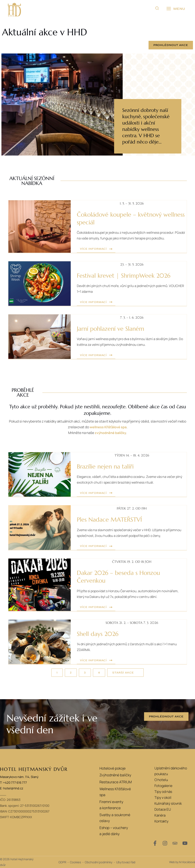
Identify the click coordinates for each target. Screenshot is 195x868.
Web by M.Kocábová (182, 862)
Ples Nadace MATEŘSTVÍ (113, 519)
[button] (157, 9)
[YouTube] (185, 843)
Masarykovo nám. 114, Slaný (19, 777)
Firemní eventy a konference (109, 801)
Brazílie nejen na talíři (109, 466)
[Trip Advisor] (175, 843)
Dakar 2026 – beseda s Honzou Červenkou (123, 576)
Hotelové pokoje (110, 768)
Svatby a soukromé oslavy (118, 812)
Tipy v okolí (163, 797)
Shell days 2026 (100, 634)
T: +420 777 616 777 (13, 783)
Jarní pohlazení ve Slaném (114, 328)
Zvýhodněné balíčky (113, 775)
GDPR (62, 862)
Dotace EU (163, 809)
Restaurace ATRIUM (113, 783)
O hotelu (161, 780)
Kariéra (160, 815)
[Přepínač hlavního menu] (176, 9)
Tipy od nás (163, 792)
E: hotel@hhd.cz (12, 788)
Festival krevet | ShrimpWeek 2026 (129, 275)
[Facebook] (155, 843)
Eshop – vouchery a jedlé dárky (117, 822)
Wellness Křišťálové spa (116, 791)
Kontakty (161, 821)
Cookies (75, 862)
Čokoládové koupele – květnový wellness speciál (124, 218)
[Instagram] (165, 843)
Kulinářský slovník (168, 803)
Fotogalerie (163, 786)
